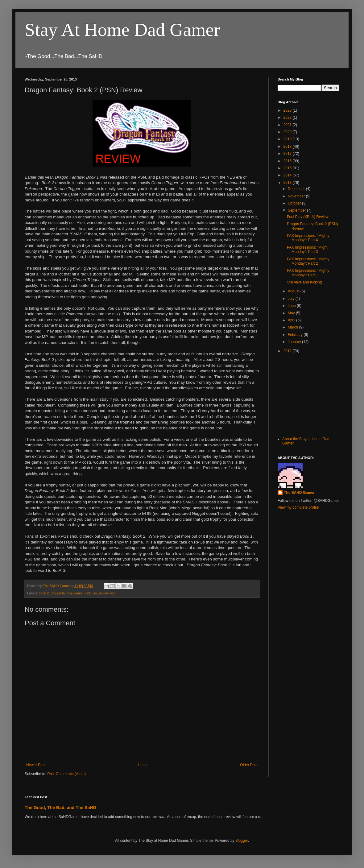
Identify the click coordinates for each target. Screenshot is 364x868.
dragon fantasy (62, 593)
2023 (288, 110)
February (296, 335)
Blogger (242, 841)
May (292, 313)
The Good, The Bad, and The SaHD (60, 808)
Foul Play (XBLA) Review (308, 217)
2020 (288, 132)
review (104, 593)
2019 (288, 139)
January (295, 342)
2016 (288, 161)
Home (143, 765)
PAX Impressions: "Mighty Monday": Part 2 (308, 261)
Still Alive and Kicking (304, 282)
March (294, 327)
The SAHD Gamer (299, 493)
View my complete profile (298, 507)
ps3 (87, 593)
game (79, 593)
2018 (288, 147)
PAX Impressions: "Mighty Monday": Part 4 (308, 238)
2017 (288, 154)
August (294, 291)
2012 (288, 351)
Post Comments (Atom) (66, 774)
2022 (288, 118)
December (297, 189)
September (297, 210)
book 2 (44, 593)
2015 (288, 168)
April (292, 320)
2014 (288, 175)
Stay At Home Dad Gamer (122, 30)
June (292, 306)
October (295, 203)
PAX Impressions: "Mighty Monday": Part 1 (308, 273)
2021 (288, 125)
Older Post (249, 765)
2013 (288, 183)
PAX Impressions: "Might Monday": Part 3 (307, 250)
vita (113, 593)
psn (94, 593)
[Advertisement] (308, 394)
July (292, 299)
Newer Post (36, 765)
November (297, 196)
